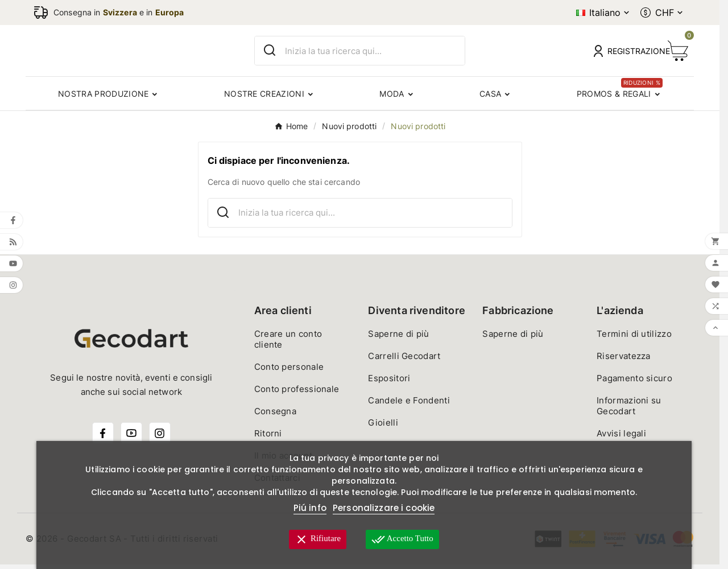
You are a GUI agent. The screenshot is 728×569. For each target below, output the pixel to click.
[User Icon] (624, 53)
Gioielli (383, 427)
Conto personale (289, 371)
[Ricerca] (375, 53)
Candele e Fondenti (409, 405)
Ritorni (268, 438)
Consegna (275, 416)
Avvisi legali (621, 438)
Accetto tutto (402, 539)
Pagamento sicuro (634, 383)
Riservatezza (624, 360)
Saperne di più (398, 338)
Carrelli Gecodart (404, 360)
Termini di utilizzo (634, 338)
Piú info (310, 508)
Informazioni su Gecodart (629, 410)
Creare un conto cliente (288, 344)
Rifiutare (318, 539)
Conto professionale (297, 393)
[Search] (270, 53)
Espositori (389, 383)
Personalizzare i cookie (384, 508)
